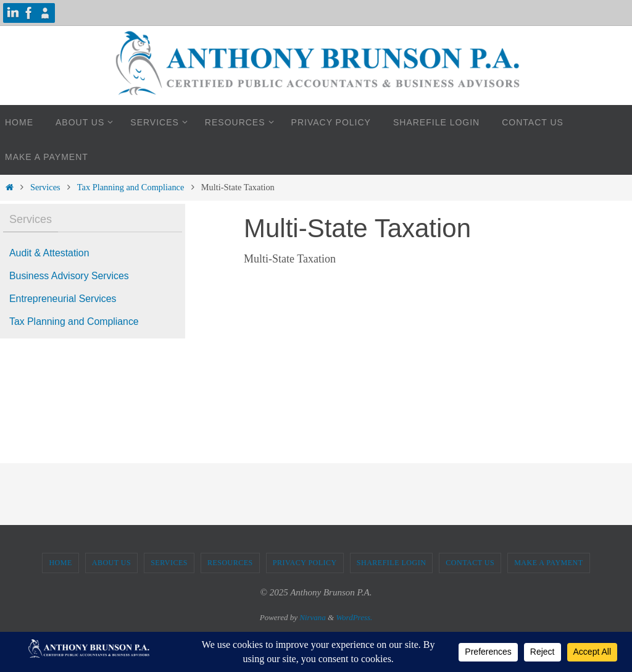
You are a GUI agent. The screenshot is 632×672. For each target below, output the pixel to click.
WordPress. (354, 617)
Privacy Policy (305, 563)
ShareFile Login (392, 563)
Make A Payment (548, 563)
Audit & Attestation (50, 253)
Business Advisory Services (70, 276)
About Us (111, 563)
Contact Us (470, 563)
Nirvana (313, 617)
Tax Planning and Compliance (131, 187)
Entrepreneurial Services (63, 299)
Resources (230, 563)
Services (45, 187)
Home (60, 563)
